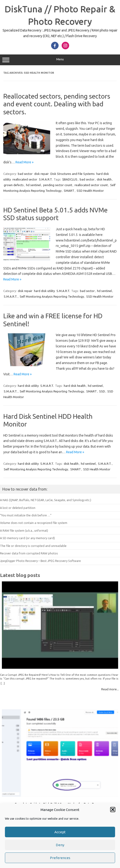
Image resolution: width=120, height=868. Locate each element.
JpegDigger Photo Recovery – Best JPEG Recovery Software (40, 561)
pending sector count (58, 185)
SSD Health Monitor (90, 191)
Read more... (110, 689)
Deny (60, 851)
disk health (104, 179)
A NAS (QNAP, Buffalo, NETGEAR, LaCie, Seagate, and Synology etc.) (46, 500)
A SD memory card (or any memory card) (27, 538)
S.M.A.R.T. (46, 179)
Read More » (24, 162)
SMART (69, 191)
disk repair (41, 174)
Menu (60, 60)
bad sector (25, 174)
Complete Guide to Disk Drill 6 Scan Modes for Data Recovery (60, 804)
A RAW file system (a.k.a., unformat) (24, 530)
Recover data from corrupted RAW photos (29, 553)
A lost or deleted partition (18, 508)
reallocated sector (25, 179)
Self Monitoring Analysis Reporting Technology (52, 296)
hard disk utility (44, 291)
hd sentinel (33, 185)
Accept (60, 838)
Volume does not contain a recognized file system (34, 523)
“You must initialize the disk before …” (26, 515)
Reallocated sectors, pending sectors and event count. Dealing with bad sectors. (57, 104)
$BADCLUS (70, 179)
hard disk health (75, 386)
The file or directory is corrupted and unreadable (33, 546)
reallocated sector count (91, 185)
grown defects (14, 185)
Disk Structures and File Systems (73, 174)
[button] (113, 816)
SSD (102, 391)
